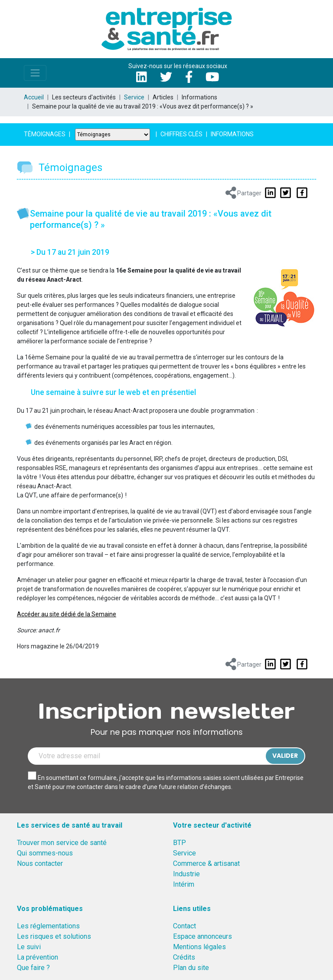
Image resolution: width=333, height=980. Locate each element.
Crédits (184, 957)
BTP (180, 843)
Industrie (186, 874)
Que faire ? (33, 968)
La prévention (38, 957)
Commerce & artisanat (206, 863)
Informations (232, 134)
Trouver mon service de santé (62, 843)
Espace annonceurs (202, 936)
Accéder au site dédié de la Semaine (67, 614)
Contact (184, 926)
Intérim (184, 884)
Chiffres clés (181, 134)
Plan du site (191, 968)
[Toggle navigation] (35, 73)
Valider (285, 756)
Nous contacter (40, 863)
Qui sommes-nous (45, 853)
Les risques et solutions (54, 936)
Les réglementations (48, 926)
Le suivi (29, 947)
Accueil (34, 97)
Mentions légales (199, 947)
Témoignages (45, 134)
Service (134, 97)
